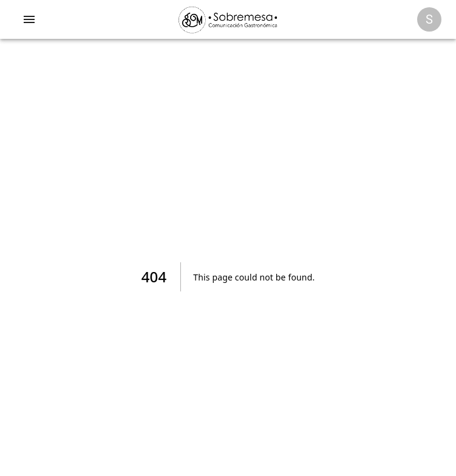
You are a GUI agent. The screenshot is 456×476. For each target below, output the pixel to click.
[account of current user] (29, 19)
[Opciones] (429, 19)
